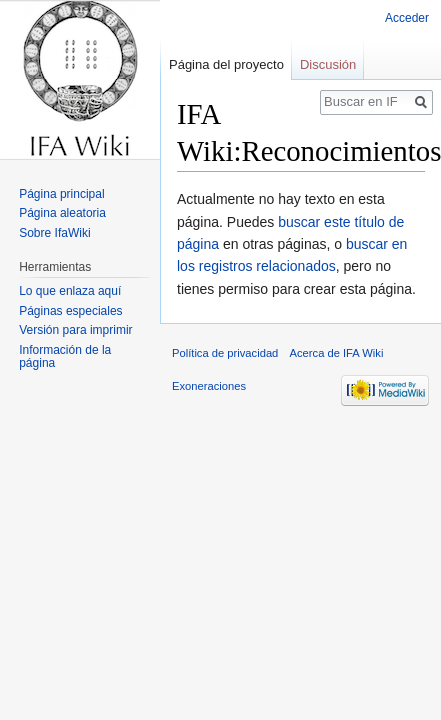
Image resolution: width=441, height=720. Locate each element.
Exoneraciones (209, 386)
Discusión (328, 64)
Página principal (61, 194)
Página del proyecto (226, 64)
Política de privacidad (225, 353)
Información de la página (65, 357)
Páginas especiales (70, 311)
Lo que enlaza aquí (70, 291)
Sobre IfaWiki (54, 233)
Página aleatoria (62, 213)
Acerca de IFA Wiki (337, 353)
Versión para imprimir (75, 330)
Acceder (407, 18)
